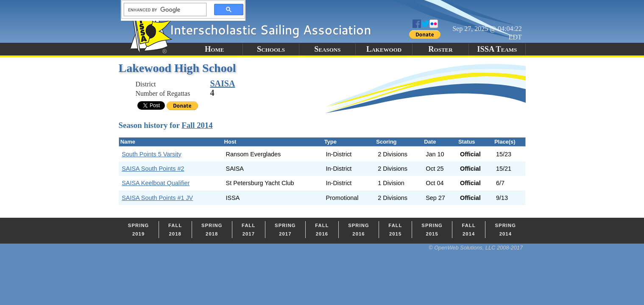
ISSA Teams (497, 49)
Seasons (327, 49)
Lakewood (384, 49)
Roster (440, 49)
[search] (163, 10)
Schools (271, 49)
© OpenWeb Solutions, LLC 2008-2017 (476, 248)
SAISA (223, 83)
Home (214, 49)
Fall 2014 (197, 125)
